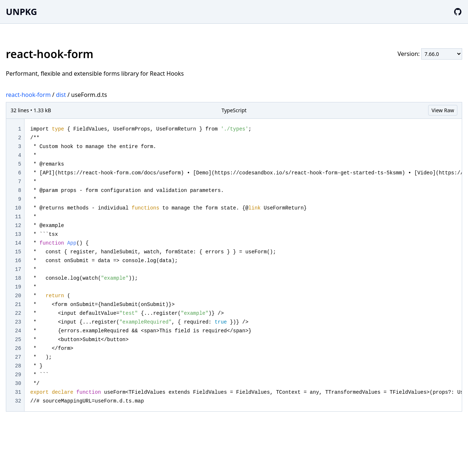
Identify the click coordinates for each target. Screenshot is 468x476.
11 (18, 217)
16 (18, 261)
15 (18, 252)
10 (18, 208)
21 (18, 305)
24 (18, 331)
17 (18, 269)
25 (18, 340)
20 (18, 296)
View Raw (443, 110)
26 (18, 348)
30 (18, 384)
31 (18, 392)
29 (18, 375)
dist (61, 95)
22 (18, 313)
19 (18, 287)
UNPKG (21, 12)
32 (18, 401)
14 (18, 243)
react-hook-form (28, 95)
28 (18, 366)
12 (18, 226)
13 (18, 234)
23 (18, 322)
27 (18, 357)
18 (18, 278)
